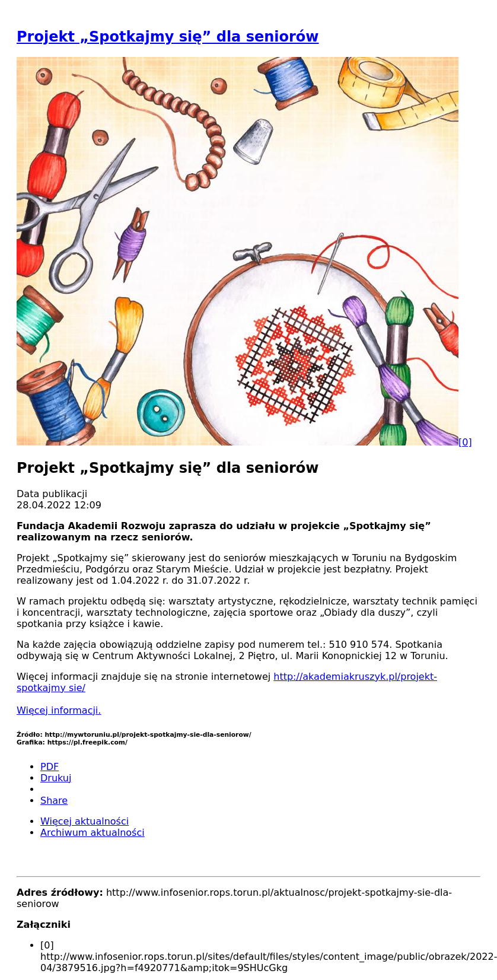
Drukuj (56, 778)
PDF (50, 767)
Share (54, 801)
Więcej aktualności (85, 821)
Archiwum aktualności (93, 833)
